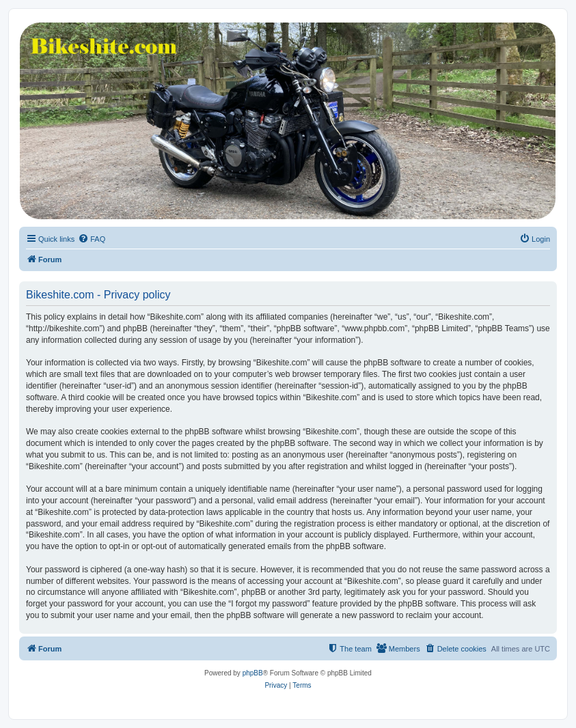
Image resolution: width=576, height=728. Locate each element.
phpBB (253, 673)
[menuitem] (92, 239)
